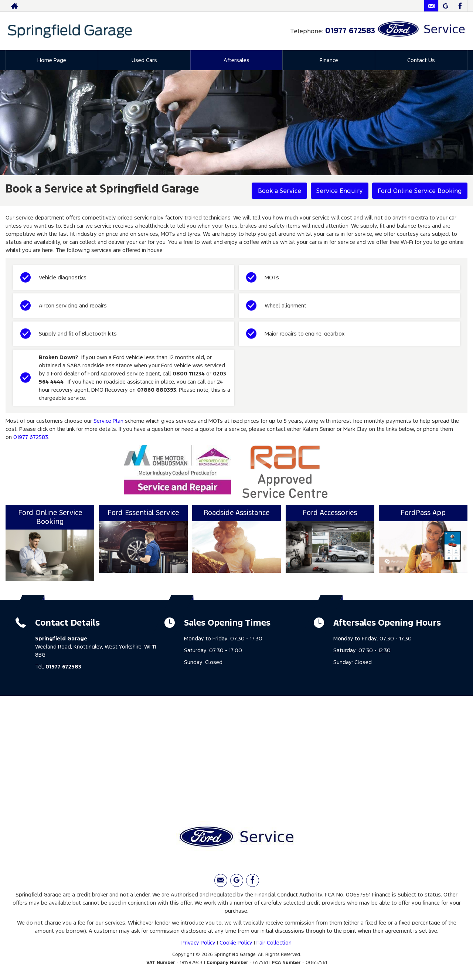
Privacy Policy (198, 942)
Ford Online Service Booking (420, 191)
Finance (329, 60)
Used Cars (144, 60)
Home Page (52, 60)
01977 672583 (350, 30)
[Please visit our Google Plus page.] (445, 6)
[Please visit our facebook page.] (460, 6)
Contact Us (421, 60)
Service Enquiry (340, 191)
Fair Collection (274, 942)
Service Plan (108, 421)
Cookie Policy (236, 942)
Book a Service (280, 191)
